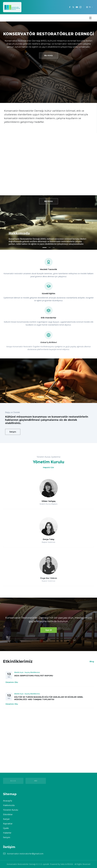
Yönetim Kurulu (11, 810)
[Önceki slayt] (5, 223)
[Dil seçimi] (90, 7)
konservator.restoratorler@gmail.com (25, 854)
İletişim (13, 432)
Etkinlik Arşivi (19, 674)
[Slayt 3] (54, 248)
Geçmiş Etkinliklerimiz (32, 674)
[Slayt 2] (50, 248)
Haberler (7, 833)
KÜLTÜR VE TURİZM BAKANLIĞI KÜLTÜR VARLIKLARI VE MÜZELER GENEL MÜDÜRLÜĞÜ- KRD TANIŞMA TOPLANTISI (49, 702)
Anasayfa (8, 801)
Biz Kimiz (49, 55)
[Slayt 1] (44, 248)
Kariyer (6, 819)
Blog (92, 661)
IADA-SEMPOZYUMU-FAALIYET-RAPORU (34, 678)
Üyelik (6, 828)
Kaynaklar (8, 824)
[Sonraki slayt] (92, 223)
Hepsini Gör (48, 467)
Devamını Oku (12, 684)
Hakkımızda (9, 805)
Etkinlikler (8, 814)
